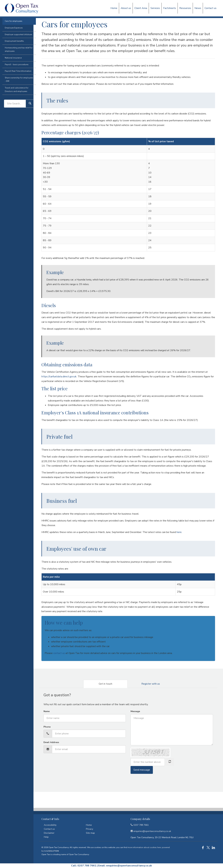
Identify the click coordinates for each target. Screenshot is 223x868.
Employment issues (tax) (18, 28)
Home (114, 8)
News (198, 8)
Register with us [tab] (151, 684)
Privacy (90, 829)
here (179, 532)
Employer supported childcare (16, 48)
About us (126, 8)
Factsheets (170, 8)
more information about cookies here (144, 847)
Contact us (210, 8)
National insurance (11, 71)
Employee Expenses (11, 41)
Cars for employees (11, 34)
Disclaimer (49, 833)
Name (47, 711)
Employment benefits (12, 54)
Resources (185, 8)
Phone (47, 727)
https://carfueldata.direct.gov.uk (59, 377)
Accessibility (50, 825)
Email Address (51, 742)
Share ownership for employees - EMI (17, 93)
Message (135, 711)
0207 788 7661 (140, 825)
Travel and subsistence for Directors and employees (14, 103)
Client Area (141, 8)
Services (155, 8)
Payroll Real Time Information (16, 84)
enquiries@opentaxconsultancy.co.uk (129, 866)
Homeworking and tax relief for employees (16, 63)
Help (46, 837)
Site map (90, 833)
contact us (59, 653)
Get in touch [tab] (105, 684)
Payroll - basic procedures (14, 78)
